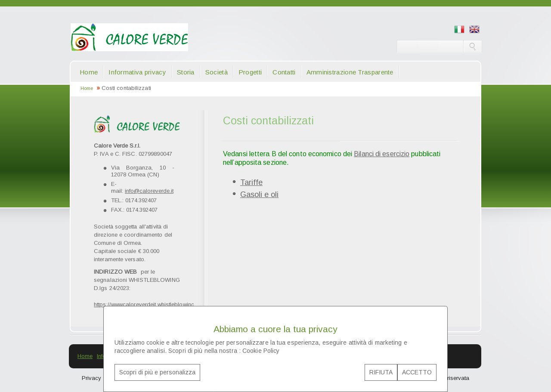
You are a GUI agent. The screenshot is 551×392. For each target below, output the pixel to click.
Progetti (250, 72)
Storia (186, 72)
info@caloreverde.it (149, 191)
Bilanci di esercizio (382, 154)
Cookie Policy (261, 351)
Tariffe (251, 182)
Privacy (91, 378)
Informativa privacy (137, 72)
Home (89, 72)
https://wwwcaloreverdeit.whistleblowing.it (146, 304)
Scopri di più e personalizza (157, 372)
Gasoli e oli (259, 194)
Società (217, 72)
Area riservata (451, 378)
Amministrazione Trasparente (350, 72)
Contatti (284, 72)
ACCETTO (417, 372)
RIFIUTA (381, 372)
